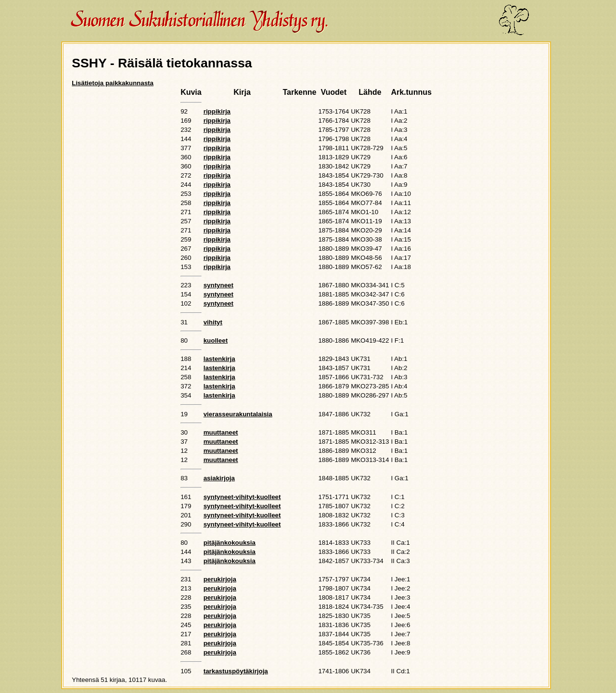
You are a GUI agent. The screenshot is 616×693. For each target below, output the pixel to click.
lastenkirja (219, 359)
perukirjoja (220, 579)
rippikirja (217, 111)
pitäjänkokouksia (230, 543)
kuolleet (216, 340)
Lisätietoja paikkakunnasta (113, 83)
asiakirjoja (219, 478)
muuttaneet (221, 432)
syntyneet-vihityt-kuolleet (242, 497)
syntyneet (218, 285)
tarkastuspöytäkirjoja (236, 671)
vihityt (213, 322)
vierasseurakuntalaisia (238, 414)
